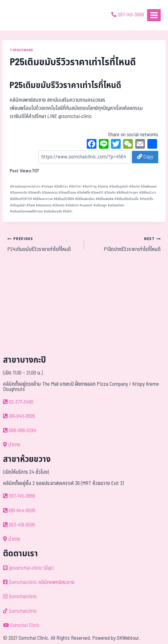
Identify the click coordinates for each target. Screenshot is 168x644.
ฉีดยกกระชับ (19, 193)
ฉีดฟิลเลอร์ (149, 186)
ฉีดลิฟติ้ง (84, 193)
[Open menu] (154, 15)
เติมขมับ (59, 205)
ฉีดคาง (103, 186)
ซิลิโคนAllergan (127, 193)
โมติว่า (67, 211)
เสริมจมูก (100, 205)
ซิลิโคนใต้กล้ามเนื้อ (126, 199)
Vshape (47, 186)
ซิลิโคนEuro (148, 193)
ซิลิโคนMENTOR (21, 199)
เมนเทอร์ (86, 205)
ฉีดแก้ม (110, 193)
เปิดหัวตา (72, 205)
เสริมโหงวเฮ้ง (53, 211)
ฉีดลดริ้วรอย (67, 193)
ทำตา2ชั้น (146, 199)
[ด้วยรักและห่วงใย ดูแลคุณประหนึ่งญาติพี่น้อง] (22, 15)
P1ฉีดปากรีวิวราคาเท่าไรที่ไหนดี (125, 244)
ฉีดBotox (61, 186)
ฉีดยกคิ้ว (35, 193)
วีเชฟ (31, 205)
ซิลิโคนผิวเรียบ (85, 199)
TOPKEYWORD (21, 50)
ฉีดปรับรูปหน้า (119, 186)
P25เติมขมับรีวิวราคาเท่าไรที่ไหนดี (66, 85)
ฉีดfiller (75, 186)
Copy (145, 157)
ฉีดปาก (134, 186)
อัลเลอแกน (44, 205)
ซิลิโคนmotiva (43, 199)
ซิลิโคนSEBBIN (64, 199)
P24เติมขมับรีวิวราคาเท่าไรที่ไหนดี (43, 244)
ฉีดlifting (90, 186)
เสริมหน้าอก (116, 205)
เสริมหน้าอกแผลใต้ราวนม (26, 211)
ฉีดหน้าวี (97, 193)
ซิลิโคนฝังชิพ (104, 199)
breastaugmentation (25, 186)
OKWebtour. (128, 638)
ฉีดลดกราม (50, 193)
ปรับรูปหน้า (18, 205)
